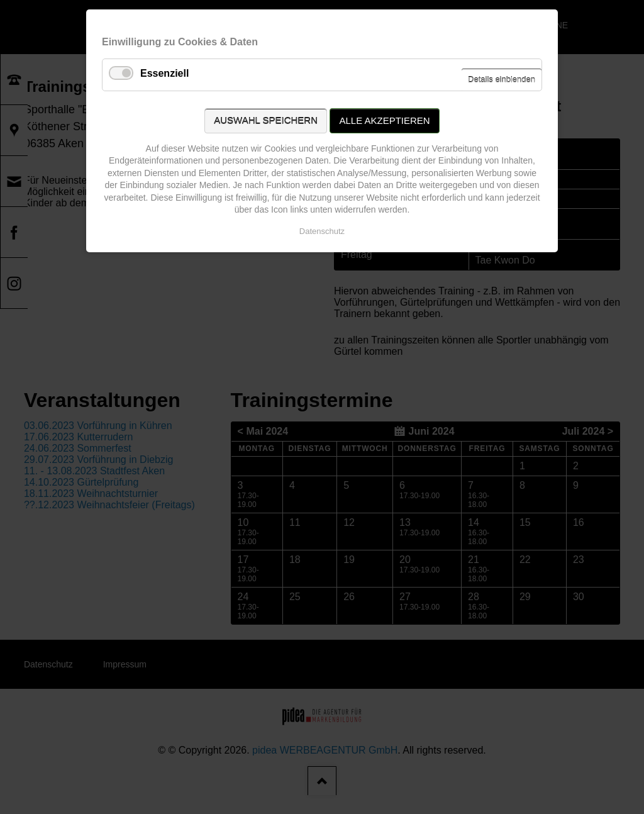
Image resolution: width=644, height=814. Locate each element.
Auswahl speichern (266, 120)
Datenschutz (322, 231)
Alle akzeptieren (384, 120)
